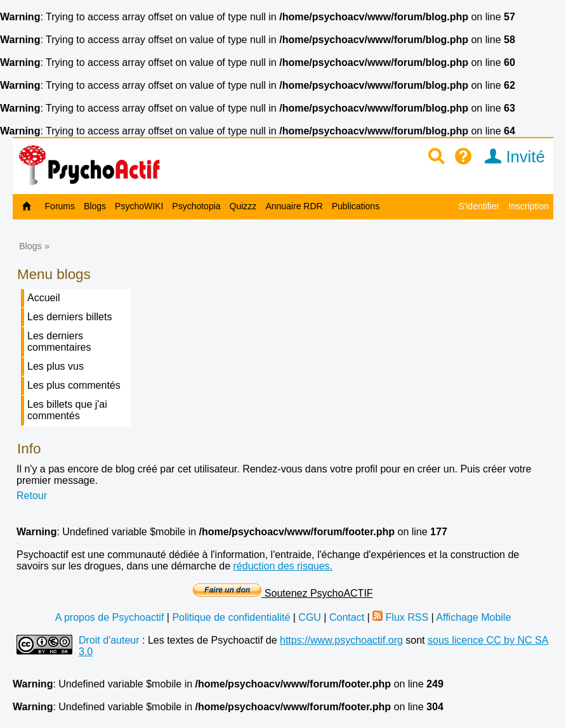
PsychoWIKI (139, 206)
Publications (356, 206)
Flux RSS (400, 617)
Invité (510, 157)
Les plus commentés (74, 385)
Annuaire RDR (294, 206)
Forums (60, 206)
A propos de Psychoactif (110, 617)
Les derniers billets (69, 317)
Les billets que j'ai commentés (67, 410)
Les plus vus (56, 366)
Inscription (529, 206)
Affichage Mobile (473, 617)
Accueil (44, 298)
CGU (310, 617)
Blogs (95, 206)
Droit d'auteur (109, 640)
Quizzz (243, 206)
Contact (347, 617)
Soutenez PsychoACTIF (283, 593)
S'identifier (479, 206)
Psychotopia (196, 206)
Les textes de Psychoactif (205, 640)
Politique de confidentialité (231, 617)
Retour (32, 496)
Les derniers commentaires (59, 341)
